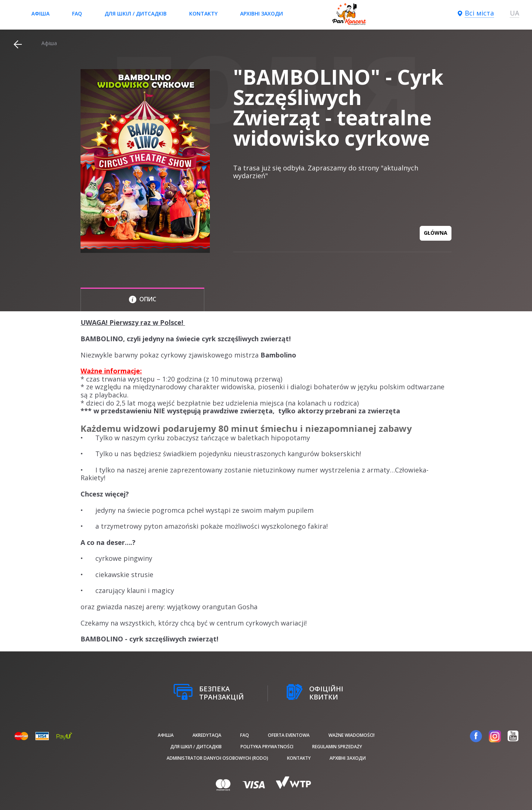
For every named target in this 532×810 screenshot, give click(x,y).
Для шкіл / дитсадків (136, 13)
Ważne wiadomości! (352, 735)
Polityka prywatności (267, 747)
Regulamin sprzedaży (337, 747)
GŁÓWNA (436, 233)
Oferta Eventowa (289, 735)
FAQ (77, 13)
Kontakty (203, 13)
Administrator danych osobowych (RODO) (217, 758)
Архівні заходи (262, 13)
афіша (40, 13)
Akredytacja (207, 735)
